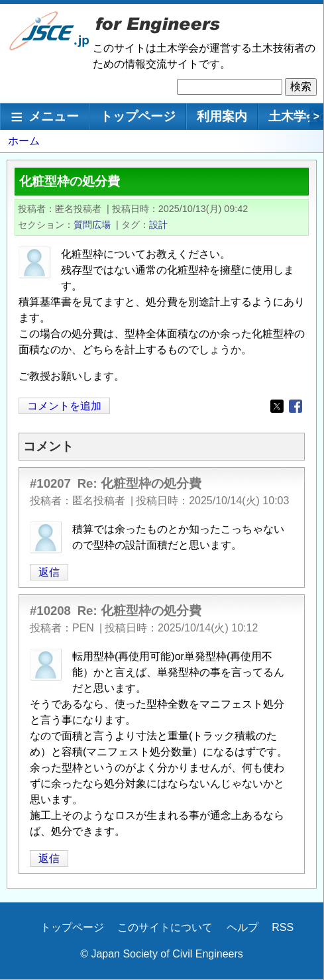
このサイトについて (165, 927)
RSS (283, 927)
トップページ (138, 116)
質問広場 (92, 225)
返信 (49, 572)
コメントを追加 (64, 406)
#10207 (50, 483)
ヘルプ (243, 927)
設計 (158, 225)
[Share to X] (277, 406)
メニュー (54, 116)
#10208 (50, 611)
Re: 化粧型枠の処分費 (139, 483)
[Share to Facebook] (296, 406)
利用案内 (222, 116)
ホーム (24, 141)
